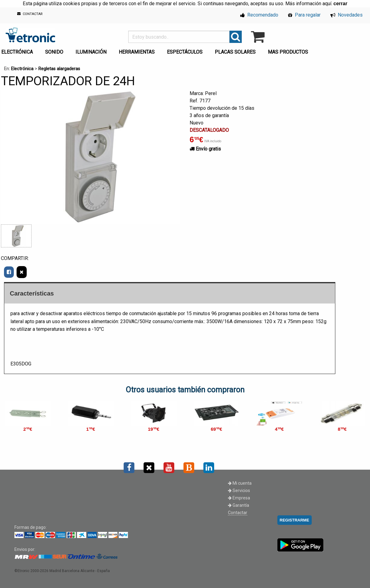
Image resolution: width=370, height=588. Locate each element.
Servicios (239, 491)
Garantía (239, 505)
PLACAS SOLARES (235, 52)
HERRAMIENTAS (137, 52)
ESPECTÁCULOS (185, 52)
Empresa (239, 498)
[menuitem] (55, 50)
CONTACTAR (30, 14)
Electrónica (22, 69)
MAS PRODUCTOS (288, 52)
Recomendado (259, 15)
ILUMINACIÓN (91, 52)
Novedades (347, 15)
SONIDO (54, 52)
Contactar (238, 513)
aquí (327, 4)
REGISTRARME (295, 520)
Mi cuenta (240, 483)
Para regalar (304, 15)
